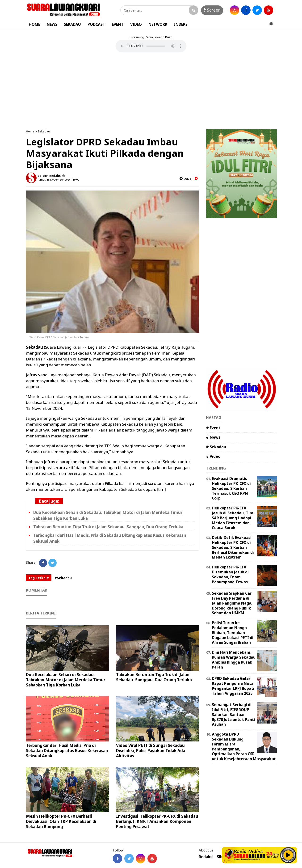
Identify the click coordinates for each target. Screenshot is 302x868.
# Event (213, 428)
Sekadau (44, 131)
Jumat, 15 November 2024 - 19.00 (58, 180)
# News (213, 437)
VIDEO (136, 24)
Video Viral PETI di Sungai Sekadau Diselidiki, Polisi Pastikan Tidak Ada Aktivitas (151, 751)
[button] (271, 22)
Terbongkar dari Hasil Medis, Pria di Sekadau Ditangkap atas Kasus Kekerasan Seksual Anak (67, 751)
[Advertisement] (151, 91)
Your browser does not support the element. (151, 46)
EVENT (118, 24)
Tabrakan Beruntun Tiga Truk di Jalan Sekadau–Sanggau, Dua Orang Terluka (108, 527)
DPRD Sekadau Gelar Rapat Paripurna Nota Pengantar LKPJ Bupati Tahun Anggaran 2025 (233, 686)
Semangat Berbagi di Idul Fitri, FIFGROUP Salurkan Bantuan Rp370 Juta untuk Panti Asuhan (233, 714)
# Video (213, 456)
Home (30, 131)
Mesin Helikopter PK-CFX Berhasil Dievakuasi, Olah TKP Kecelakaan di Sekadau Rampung (61, 821)
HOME (34, 24)
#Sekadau (63, 578)
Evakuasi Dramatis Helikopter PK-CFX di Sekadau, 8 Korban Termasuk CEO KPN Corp (231, 488)
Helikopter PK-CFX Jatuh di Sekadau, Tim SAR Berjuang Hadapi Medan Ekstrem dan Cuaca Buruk (233, 518)
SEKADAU (72, 24)
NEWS (52, 24)
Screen (212, 10)
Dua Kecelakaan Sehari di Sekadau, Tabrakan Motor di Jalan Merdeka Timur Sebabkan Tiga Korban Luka (66, 680)
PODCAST (96, 24)
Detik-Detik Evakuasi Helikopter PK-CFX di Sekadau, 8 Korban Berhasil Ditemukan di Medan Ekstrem (233, 547)
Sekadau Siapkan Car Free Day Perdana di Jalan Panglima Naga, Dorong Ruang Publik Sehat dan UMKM (232, 603)
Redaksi (206, 857)
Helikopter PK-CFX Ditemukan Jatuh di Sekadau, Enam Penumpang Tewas (230, 574)
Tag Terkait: (39, 578)
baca (185, 178)
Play (288, 855)
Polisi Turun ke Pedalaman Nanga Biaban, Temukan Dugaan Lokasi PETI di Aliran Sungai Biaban (233, 633)
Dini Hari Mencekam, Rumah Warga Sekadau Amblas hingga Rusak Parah (234, 660)
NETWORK (158, 24)
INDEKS (181, 24)
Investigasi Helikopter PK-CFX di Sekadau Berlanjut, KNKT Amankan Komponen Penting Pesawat (157, 821)
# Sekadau (216, 447)
